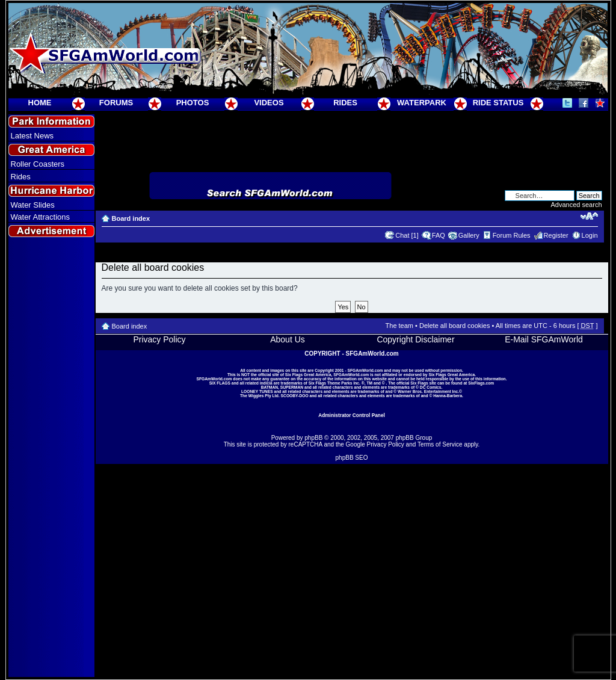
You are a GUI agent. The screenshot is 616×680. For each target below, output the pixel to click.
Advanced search (577, 205)
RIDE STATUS (498, 103)
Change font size (589, 216)
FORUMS (116, 103)
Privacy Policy (159, 339)
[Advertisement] (51, 458)
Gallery (469, 235)
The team (399, 326)
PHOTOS (193, 103)
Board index (131, 218)
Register (556, 235)
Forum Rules (512, 235)
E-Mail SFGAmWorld (544, 339)
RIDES (345, 103)
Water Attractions (41, 217)
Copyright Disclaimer (415, 339)
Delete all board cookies (454, 326)
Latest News (32, 136)
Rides (21, 177)
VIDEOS (269, 103)
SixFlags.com (481, 383)
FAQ (439, 235)
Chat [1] (407, 235)
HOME (40, 103)
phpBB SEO (352, 458)
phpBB (313, 438)
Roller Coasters (38, 164)
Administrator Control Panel (352, 415)
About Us (288, 339)
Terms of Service (440, 444)
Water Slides (33, 205)
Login (590, 235)
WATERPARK (422, 103)
